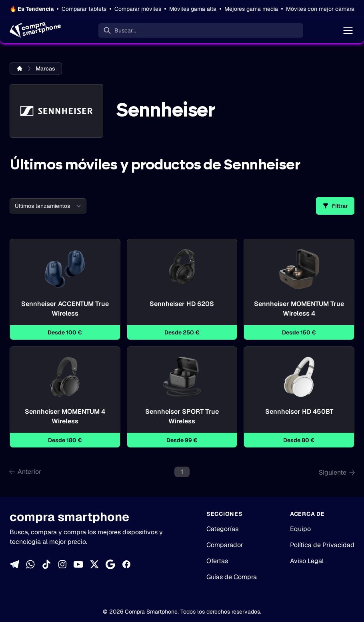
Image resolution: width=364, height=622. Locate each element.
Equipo (300, 529)
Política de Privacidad (322, 545)
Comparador (225, 545)
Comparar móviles (138, 9)
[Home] (35, 30)
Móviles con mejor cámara (320, 9)
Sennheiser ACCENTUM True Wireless (65, 309)
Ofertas (217, 561)
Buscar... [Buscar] (125, 30)
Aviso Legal (307, 561)
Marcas (45, 68)
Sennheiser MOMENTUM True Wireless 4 (299, 309)
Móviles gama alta (193, 9)
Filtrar (335, 206)
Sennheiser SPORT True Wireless (182, 417)
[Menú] (348, 30)
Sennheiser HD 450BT (299, 417)
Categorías (222, 529)
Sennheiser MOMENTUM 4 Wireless (65, 417)
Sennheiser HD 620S (182, 309)
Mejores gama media (251, 9)
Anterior (25, 472)
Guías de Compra (232, 577)
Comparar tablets (84, 9)
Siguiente (337, 472)
